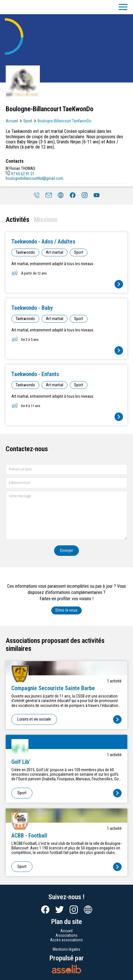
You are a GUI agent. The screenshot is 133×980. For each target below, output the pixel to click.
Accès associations (66, 940)
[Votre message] (66, 515)
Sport (28, 121)
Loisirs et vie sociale (34, 719)
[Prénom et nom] (66, 470)
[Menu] (123, 7)
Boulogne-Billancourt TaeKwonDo (65, 121)
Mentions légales (66, 949)
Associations (66, 935)
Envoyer (66, 550)
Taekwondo (25, 252)
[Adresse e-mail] (66, 483)
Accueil (12, 121)
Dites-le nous (66, 610)
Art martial (55, 252)
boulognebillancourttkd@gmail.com (34, 178)
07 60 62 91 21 (20, 174)
